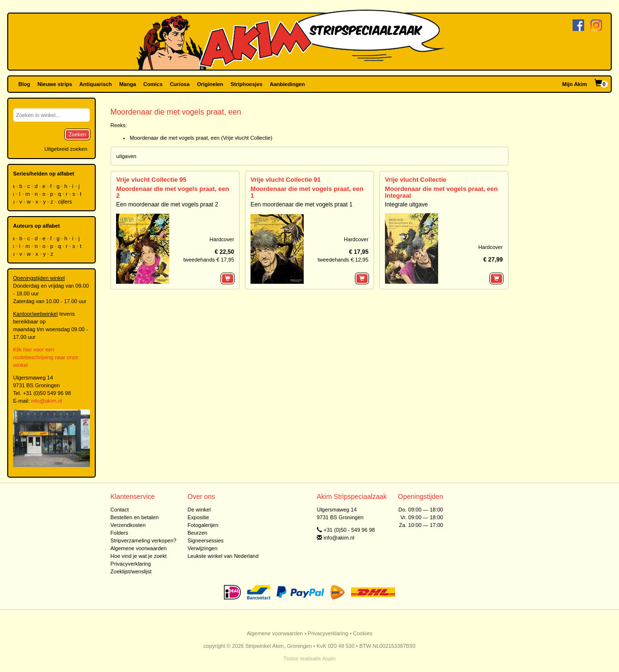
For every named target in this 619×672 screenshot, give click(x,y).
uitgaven (126, 156)
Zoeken (78, 134)
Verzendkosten (128, 525)
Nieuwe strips (55, 84)
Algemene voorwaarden (138, 548)
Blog (24, 84)
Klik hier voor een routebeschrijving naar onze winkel (46, 357)
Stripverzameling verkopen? (143, 541)
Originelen (210, 84)
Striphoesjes (247, 84)
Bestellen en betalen (134, 517)
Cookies (363, 633)
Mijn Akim (575, 84)
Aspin (329, 658)
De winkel (199, 510)
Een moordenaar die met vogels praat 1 (302, 205)
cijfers (66, 202)
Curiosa (180, 84)
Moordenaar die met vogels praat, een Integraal (441, 192)
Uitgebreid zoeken (66, 149)
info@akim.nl (46, 401)
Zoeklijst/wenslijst (131, 571)
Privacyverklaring (131, 564)
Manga (127, 84)
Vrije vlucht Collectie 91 (286, 180)
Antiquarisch (96, 84)
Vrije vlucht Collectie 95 (151, 180)
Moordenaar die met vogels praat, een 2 (172, 192)
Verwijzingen (203, 548)
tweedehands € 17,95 (209, 260)
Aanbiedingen (287, 84)
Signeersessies (206, 541)
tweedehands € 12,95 (343, 260)
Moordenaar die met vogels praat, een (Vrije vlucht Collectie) (201, 138)
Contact (119, 510)
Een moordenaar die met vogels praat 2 (167, 205)
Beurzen (198, 533)
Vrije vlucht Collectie (416, 180)
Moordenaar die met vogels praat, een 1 (307, 192)
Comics (153, 84)
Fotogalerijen (203, 525)
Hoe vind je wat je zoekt (138, 556)
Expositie (199, 517)
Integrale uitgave (406, 205)
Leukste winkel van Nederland (223, 556)
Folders (119, 533)
